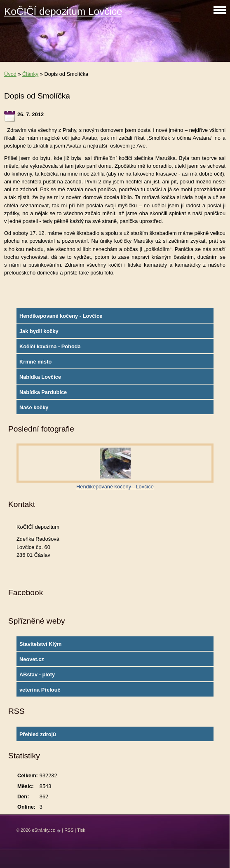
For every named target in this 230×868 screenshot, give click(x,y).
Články (30, 74)
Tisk (81, 830)
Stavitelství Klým (40, 644)
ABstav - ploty (37, 674)
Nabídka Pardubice (43, 392)
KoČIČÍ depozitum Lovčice (63, 11)
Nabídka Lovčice (40, 377)
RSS (69, 830)
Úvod (10, 74)
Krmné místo (35, 362)
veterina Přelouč (40, 690)
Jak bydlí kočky (39, 331)
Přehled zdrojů (38, 734)
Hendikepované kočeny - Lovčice (61, 316)
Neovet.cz (32, 659)
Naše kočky (34, 407)
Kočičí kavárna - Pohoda (50, 346)
